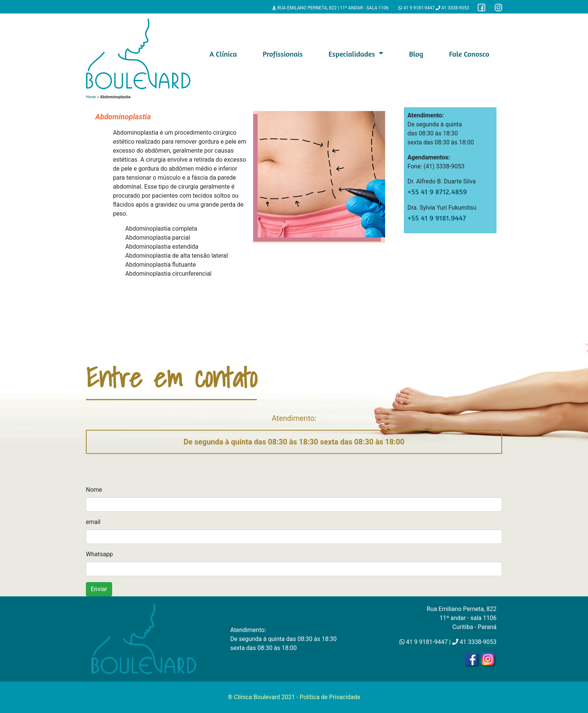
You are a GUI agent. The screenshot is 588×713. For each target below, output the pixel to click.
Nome (94, 490)
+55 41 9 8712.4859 (437, 191)
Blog (416, 54)
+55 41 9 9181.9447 (437, 218)
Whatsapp (99, 554)
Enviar (99, 589)
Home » (93, 97)
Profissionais (283, 54)
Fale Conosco (469, 54)
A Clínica (223, 54)
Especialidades (353, 54)
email (93, 522)
